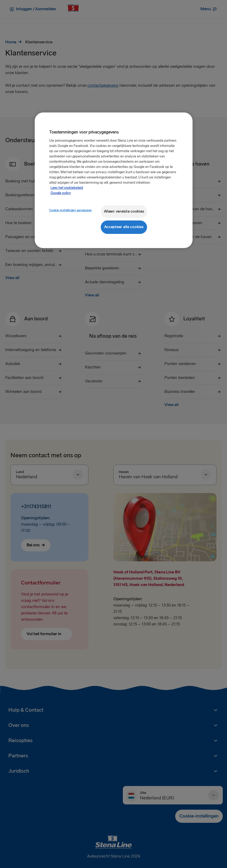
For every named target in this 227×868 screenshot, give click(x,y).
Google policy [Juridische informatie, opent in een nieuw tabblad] (61, 193)
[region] (114, 180)
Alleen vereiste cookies (124, 211)
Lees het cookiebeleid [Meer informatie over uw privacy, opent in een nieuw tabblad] (67, 188)
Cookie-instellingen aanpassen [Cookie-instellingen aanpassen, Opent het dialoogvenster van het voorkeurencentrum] (71, 210)
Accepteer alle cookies (124, 227)
